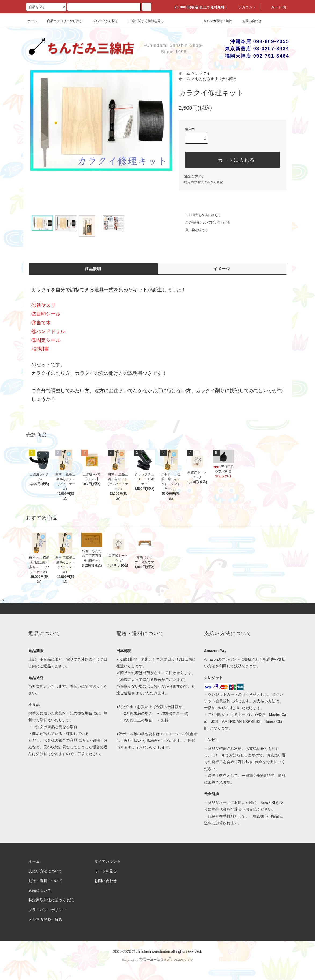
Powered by (157, 960)
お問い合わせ (249, 21)
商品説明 (93, 269)
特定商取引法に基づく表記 (204, 182)
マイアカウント (107, 861)
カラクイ (203, 73)
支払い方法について (45, 871)
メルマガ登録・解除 (215, 21)
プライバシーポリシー (47, 910)
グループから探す (102, 21)
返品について (194, 176)
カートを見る (106, 871)
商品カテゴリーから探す (61, 21)
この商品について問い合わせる (205, 222)
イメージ (222, 269)
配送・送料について (45, 881)
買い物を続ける (193, 230)
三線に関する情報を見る (143, 21)
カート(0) (276, 7)
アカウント (244, 7)
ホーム (32, 21)
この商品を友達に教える (200, 215)
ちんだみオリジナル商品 (216, 79)
